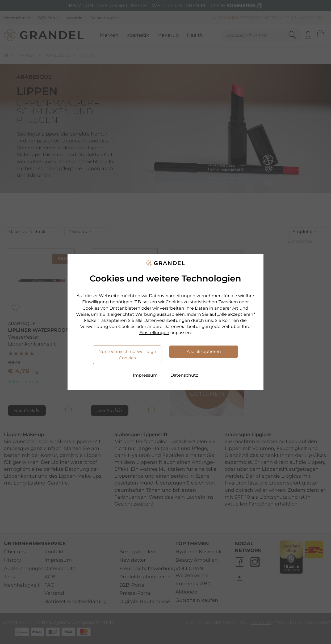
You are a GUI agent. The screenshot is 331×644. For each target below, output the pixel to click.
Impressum (145, 375)
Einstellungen (154, 333)
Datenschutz (184, 375)
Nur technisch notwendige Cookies (127, 355)
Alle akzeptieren (204, 352)
